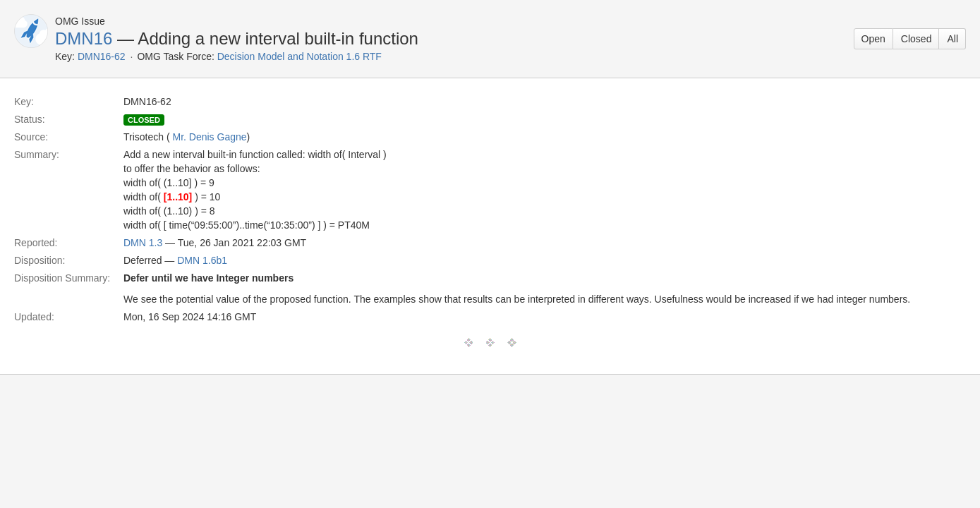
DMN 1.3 (143, 243)
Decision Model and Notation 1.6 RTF (300, 56)
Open (873, 39)
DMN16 (84, 38)
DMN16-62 (102, 56)
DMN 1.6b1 (202, 260)
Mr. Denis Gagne (210, 137)
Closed (917, 39)
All (952, 39)
